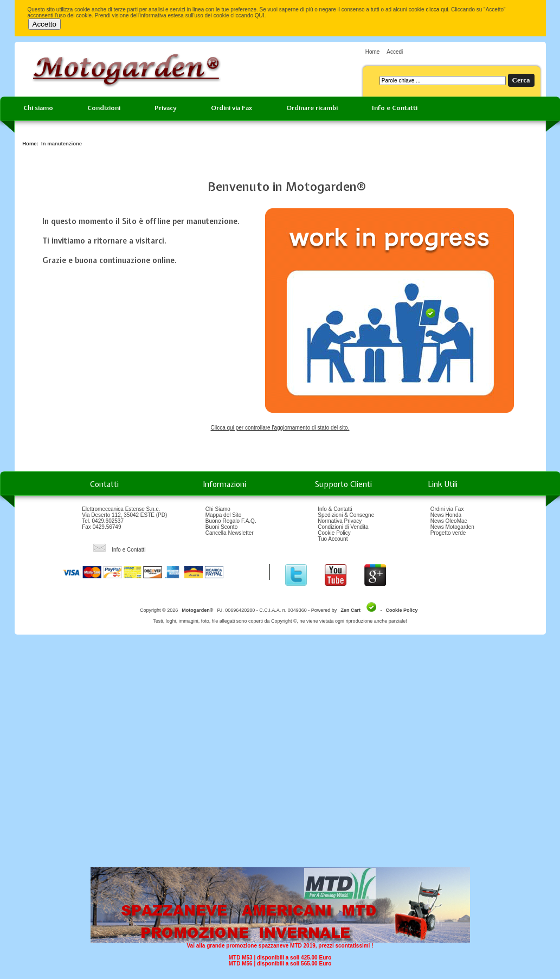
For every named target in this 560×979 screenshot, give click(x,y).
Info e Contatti (395, 108)
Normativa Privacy (340, 521)
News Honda (446, 515)
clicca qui (437, 9)
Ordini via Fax (231, 108)
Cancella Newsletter (230, 533)
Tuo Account (333, 539)
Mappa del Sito (224, 515)
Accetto (44, 24)
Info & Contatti (335, 509)
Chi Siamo (218, 509)
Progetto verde (448, 533)
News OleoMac (449, 521)
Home (373, 52)
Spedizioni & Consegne (346, 515)
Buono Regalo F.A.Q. (231, 521)
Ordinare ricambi (312, 108)
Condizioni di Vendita (343, 527)
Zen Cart (350, 610)
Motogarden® (197, 610)
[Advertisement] (277, 755)
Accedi (395, 52)
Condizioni (104, 108)
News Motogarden (452, 527)
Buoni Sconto (222, 527)
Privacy (166, 108)
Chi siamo (38, 108)
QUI (260, 15)
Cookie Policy (334, 533)
